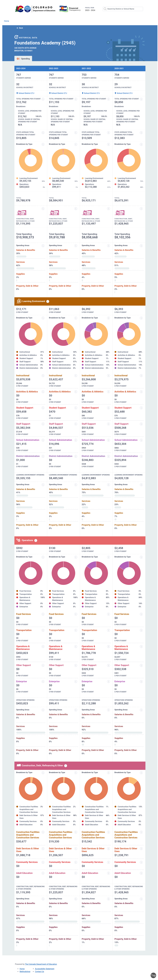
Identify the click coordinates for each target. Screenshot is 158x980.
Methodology (25, 972)
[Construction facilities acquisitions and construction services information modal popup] (43, 832)
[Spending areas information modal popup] (43, 710)
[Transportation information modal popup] (43, 630)
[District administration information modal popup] (43, 456)
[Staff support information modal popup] (43, 424)
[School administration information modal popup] (43, 440)
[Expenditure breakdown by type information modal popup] (43, 144)
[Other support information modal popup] (43, 665)
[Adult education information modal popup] (43, 873)
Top (153, 975)
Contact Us (39, 972)
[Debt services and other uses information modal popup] (43, 849)
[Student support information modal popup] (43, 408)
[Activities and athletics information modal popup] (43, 392)
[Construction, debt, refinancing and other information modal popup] (43, 209)
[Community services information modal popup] (43, 862)
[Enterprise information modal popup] (43, 682)
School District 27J (25, 93)
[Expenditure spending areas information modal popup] (43, 246)
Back (20, 28)
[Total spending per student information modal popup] (43, 99)
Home (7, 21)
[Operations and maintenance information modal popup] (43, 647)
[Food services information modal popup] (43, 614)
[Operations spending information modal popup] (36, 540)
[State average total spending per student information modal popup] (43, 133)
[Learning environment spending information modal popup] (48, 301)
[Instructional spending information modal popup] (43, 376)
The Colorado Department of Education (41, 964)
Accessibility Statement (45, 969)
